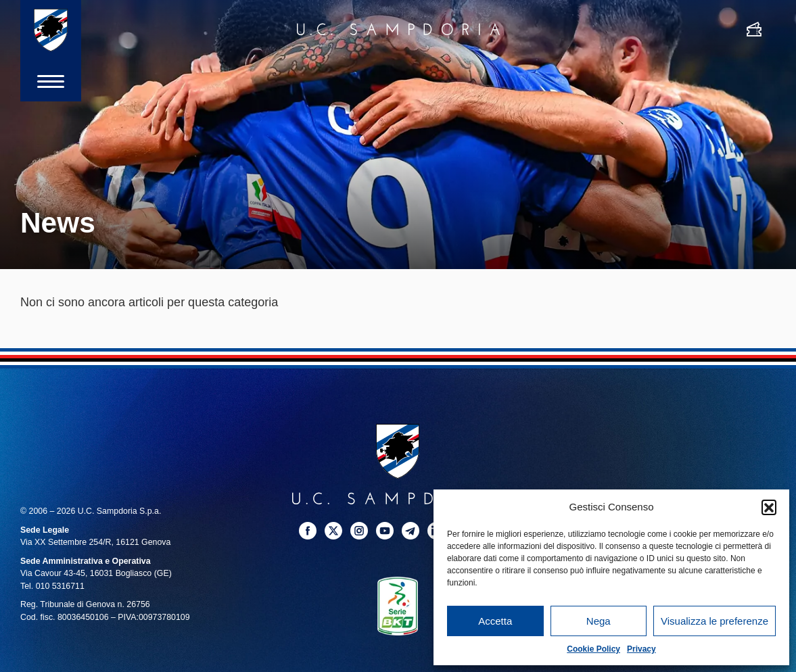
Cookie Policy (593, 649)
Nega (599, 621)
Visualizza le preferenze (715, 621)
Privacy (641, 649)
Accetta (495, 621)
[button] (769, 507)
